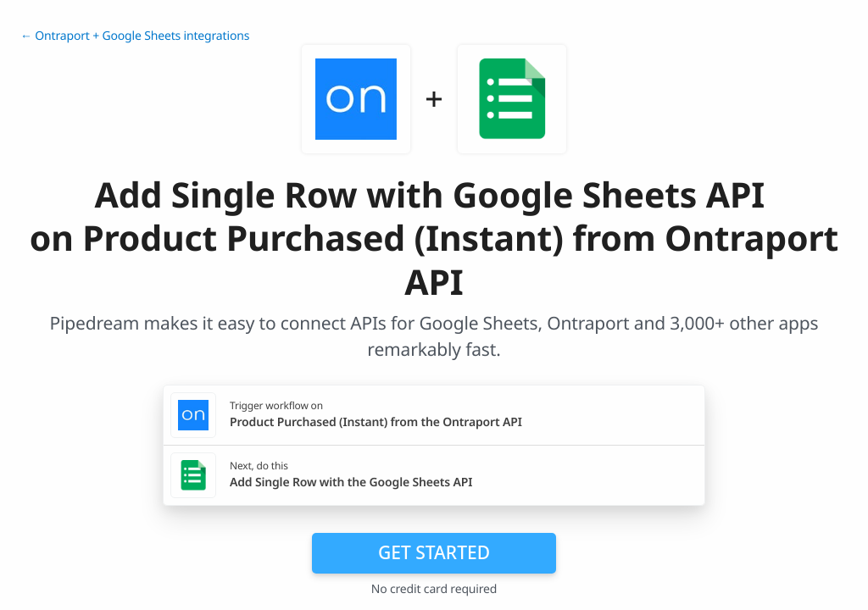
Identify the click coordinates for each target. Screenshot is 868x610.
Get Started (434, 552)
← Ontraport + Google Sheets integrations (135, 36)
